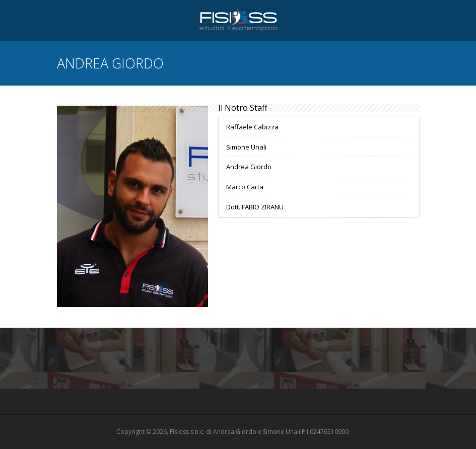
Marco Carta (245, 187)
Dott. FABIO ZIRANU (255, 207)
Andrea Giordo (249, 167)
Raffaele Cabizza (252, 127)
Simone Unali (246, 147)
